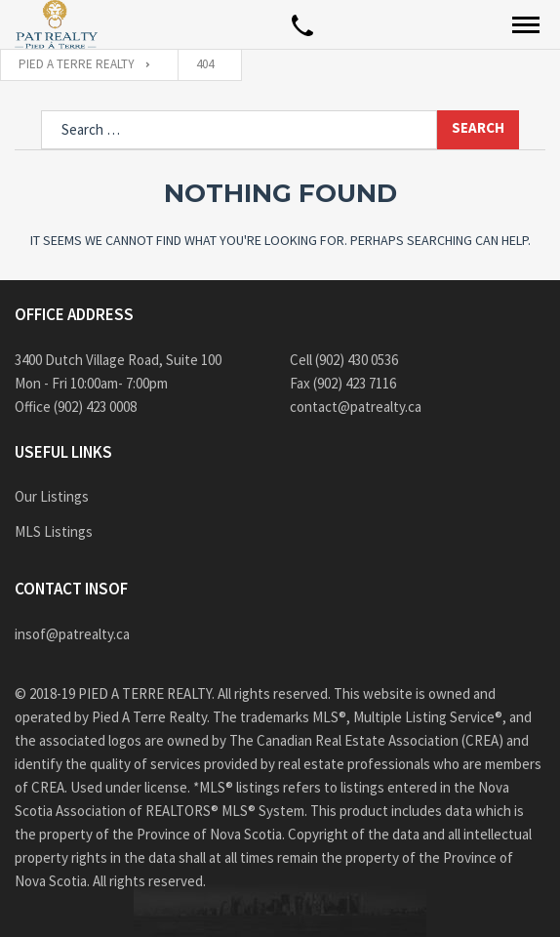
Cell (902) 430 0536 (344, 360)
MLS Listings (54, 531)
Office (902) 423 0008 (76, 407)
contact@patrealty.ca (356, 407)
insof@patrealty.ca (72, 634)
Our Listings (52, 496)
